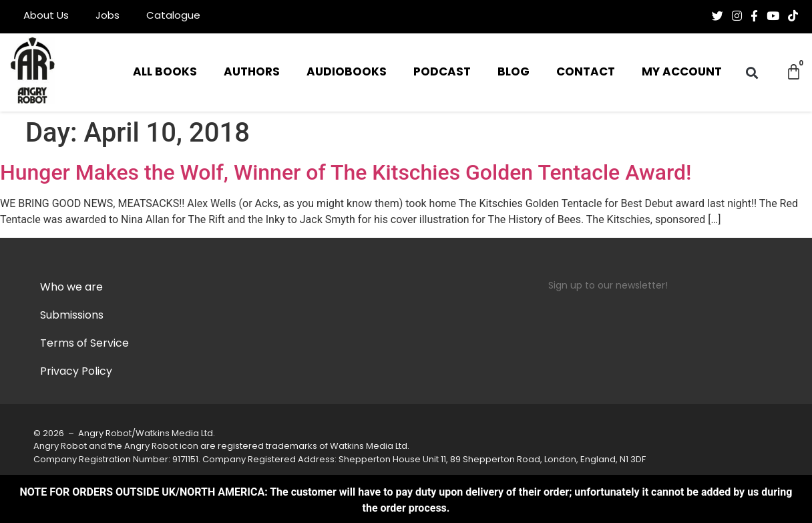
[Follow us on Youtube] (773, 16)
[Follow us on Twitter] (718, 16)
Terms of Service (84, 344)
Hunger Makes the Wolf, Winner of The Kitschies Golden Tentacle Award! (346, 172)
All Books (165, 72)
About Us (46, 16)
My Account (682, 72)
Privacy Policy (76, 372)
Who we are (71, 288)
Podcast (442, 72)
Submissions (72, 316)
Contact (586, 72)
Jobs (108, 16)
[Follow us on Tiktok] (793, 16)
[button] (752, 72)
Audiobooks (347, 72)
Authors (252, 72)
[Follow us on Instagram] (737, 16)
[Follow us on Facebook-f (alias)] (754, 16)
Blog (514, 72)
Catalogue (173, 16)
